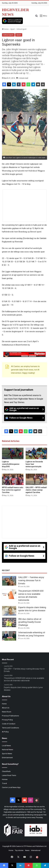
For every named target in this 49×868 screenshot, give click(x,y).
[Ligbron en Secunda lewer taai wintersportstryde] (36, 453)
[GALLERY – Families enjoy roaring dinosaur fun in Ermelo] (9, 581)
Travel (4, 783)
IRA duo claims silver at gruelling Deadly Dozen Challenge (30, 622)
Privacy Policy (7, 720)
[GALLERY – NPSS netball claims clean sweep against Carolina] (36, 479)
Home (5, 29)
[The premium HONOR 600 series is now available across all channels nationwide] (9, 594)
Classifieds (6, 771)
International (36, 850)
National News (8, 749)
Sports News (7, 753)
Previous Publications (10, 716)
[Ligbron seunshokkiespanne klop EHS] (13, 453)
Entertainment (7, 757)
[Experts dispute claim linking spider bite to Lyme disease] (9, 611)
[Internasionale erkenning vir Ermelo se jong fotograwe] (9, 636)
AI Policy (5, 732)
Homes (5, 779)
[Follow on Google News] (24, 418)
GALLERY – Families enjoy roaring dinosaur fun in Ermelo (31, 580)
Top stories (19, 850)
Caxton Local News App (11, 787)
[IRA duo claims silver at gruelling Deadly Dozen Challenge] (9, 622)
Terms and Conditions (10, 728)
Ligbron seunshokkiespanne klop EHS (11, 464)
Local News (6, 745)
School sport (21, 29)
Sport (13, 29)
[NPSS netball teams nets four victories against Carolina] (13, 479)
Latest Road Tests (9, 775)
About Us (6, 708)
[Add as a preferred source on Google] (12, 21)
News (27, 850)
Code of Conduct (9, 724)
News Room (7, 712)
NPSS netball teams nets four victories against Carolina (13, 490)
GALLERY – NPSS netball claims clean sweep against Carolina (36, 490)
